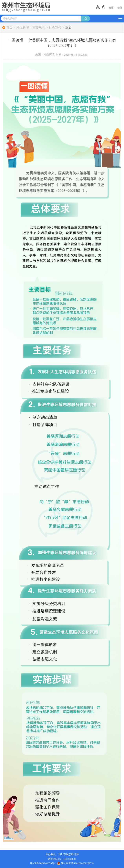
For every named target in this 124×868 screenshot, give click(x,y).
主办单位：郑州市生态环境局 (62, 854)
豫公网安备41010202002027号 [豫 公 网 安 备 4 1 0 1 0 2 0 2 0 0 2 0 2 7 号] (76, 863)
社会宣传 (55, 28)
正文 (68, 28)
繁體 (111, 8)
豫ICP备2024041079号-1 (43, 863)
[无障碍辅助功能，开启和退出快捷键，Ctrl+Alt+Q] (101, 7)
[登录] (120, 8)
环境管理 (23, 28)
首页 (9, 28)
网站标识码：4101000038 (62, 859)
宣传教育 (39, 28)
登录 (120, 8)
